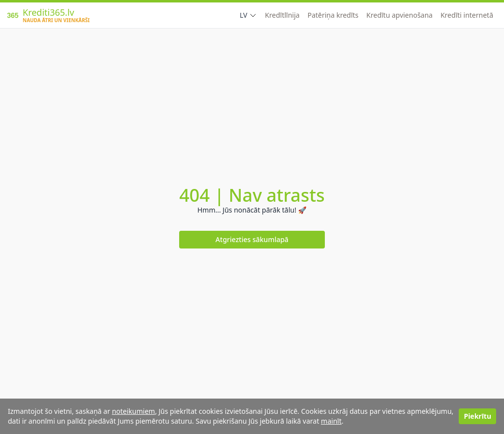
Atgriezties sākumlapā (252, 239)
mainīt (331, 421)
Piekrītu (477, 416)
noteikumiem (133, 411)
